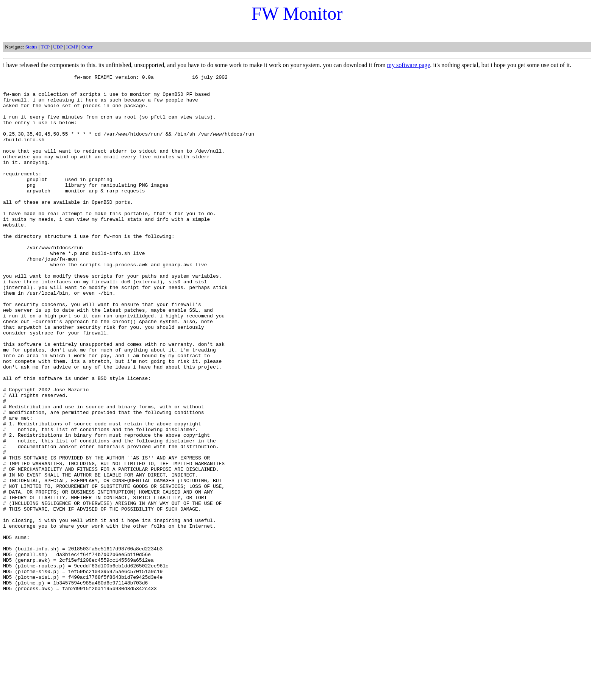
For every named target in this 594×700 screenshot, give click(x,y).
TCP (45, 47)
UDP (59, 47)
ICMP (72, 47)
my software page (409, 65)
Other (87, 47)
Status (31, 47)
